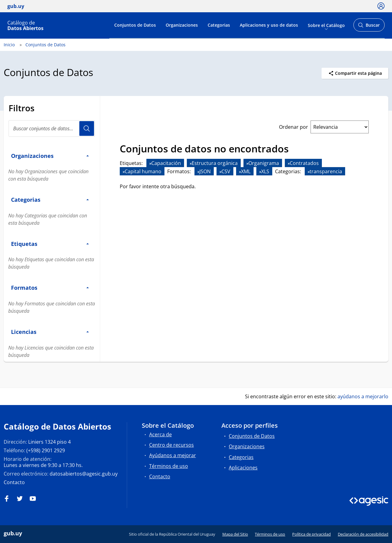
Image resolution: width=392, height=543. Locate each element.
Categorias (219, 25)
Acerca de (160, 434)
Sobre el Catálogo (326, 25)
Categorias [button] (50, 199)
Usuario (87, 128)
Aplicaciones (243, 468)
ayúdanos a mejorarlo (363, 396)
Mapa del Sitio (235, 534)
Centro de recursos (171, 445)
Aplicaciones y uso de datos (269, 25)
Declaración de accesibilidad (363, 534)
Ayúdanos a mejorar (173, 455)
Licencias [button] (50, 332)
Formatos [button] (50, 287)
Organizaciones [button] (50, 156)
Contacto (14, 482)
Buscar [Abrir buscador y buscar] (369, 27)
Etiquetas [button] (50, 244)
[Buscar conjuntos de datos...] (52, 128)
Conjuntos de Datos (135, 25)
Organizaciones (182, 25)
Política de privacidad (311, 534)
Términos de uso (169, 466)
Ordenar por (294, 127)
